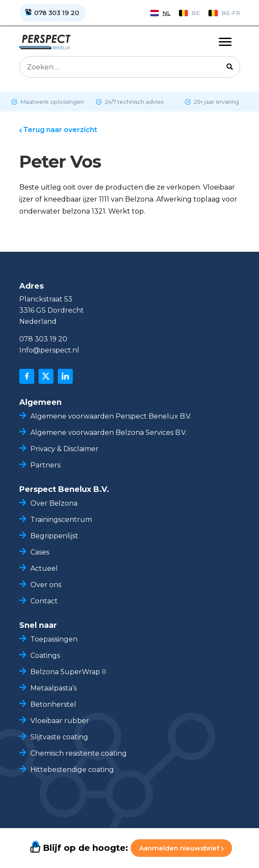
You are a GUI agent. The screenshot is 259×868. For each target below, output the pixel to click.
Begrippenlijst (54, 536)
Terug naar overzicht (60, 130)
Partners (45, 465)
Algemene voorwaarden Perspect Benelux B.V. (111, 416)
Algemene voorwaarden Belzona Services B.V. (109, 432)
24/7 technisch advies (134, 102)
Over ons (46, 585)
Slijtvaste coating (59, 737)
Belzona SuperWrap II (68, 672)
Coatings (45, 656)
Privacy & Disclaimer (64, 449)
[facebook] (27, 376)
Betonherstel (53, 704)
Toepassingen (54, 639)
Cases (40, 552)
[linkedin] (65, 376)
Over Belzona (54, 503)
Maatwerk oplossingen (52, 102)
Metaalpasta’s (54, 688)
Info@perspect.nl (49, 350)
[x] (46, 376)
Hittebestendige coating (72, 770)
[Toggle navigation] (225, 42)
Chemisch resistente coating (79, 753)
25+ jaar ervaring (216, 102)
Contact (44, 601)
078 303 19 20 (43, 339)
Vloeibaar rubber (60, 721)
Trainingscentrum (61, 520)
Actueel (44, 568)
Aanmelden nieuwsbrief (181, 848)
